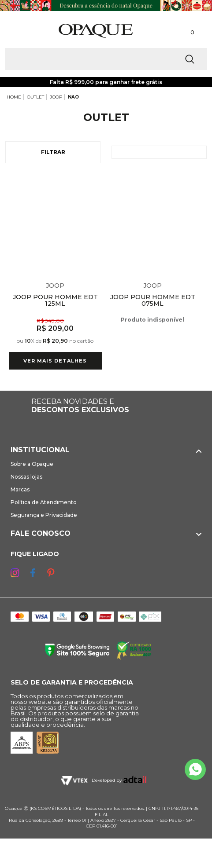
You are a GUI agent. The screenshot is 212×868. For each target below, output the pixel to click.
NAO (73, 97)
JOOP (56, 97)
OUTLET (35, 97)
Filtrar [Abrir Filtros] (53, 152)
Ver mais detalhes (55, 361)
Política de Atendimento (44, 502)
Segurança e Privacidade (44, 515)
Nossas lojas (26, 477)
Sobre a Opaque (32, 464)
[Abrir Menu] (21, 31)
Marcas (20, 489)
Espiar (97, 182)
